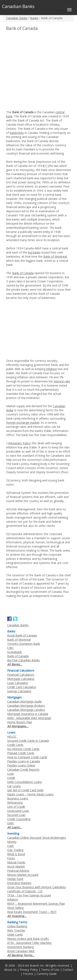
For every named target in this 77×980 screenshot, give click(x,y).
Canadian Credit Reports (23, 769)
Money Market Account (23, 875)
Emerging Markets (19, 883)
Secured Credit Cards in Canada (28, 741)
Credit (11, 778)
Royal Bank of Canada (22, 635)
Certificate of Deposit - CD (25, 891)
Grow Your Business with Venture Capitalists (37, 887)
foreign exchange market (23, 423)
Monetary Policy (20, 443)
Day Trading (15, 850)
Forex (11, 858)
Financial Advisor (18, 871)
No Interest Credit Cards (23, 749)
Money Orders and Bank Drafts (28, 939)
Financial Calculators (21, 675)
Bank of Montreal (55, 256)
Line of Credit (16, 807)
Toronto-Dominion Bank (24, 644)
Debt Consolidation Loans (25, 782)
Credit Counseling (19, 819)
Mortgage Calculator (21, 679)
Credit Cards (15, 745)
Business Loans (18, 798)
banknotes (17, 133)
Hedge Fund (15, 879)
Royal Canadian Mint (21, 951)
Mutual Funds (16, 862)
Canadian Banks (17, 18)
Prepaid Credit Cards (21, 753)
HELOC (12, 736)
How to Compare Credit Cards (27, 757)
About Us (10, 970)
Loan (11, 774)
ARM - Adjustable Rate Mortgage (29, 718)
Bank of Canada (23, 273)
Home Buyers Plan (20, 722)
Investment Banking (20, 947)
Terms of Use (50, 970)
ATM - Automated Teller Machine (29, 943)
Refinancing (15, 803)
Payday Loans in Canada (24, 761)
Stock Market (16, 866)
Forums (28, 974)
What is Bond (16, 854)
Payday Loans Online (21, 765)
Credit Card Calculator (22, 687)
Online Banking (17, 926)
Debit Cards (15, 935)
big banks (34, 252)
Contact (68, 970)
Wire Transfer (16, 930)
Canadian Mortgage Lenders (26, 710)
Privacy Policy (29, 970)
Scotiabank (14, 652)
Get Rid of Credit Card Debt (25, 790)
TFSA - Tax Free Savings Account (29, 895)
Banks (34, 18)
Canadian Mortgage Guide (25, 701)
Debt (10, 823)
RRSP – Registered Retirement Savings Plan (36, 904)
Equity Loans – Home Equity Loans (30, 794)
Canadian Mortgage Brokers (26, 706)
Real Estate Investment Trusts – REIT (32, 912)
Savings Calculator (19, 691)
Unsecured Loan (18, 811)
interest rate (62, 381)
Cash (10, 846)
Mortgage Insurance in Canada (28, 714)
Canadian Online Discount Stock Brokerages (37, 838)
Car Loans (14, 786)
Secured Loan (16, 815)
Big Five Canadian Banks (24, 660)
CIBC (10, 648)
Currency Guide (47, 974)
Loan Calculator (18, 683)
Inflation (13, 899)
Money (12, 842)
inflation (52, 369)
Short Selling (15, 908)
